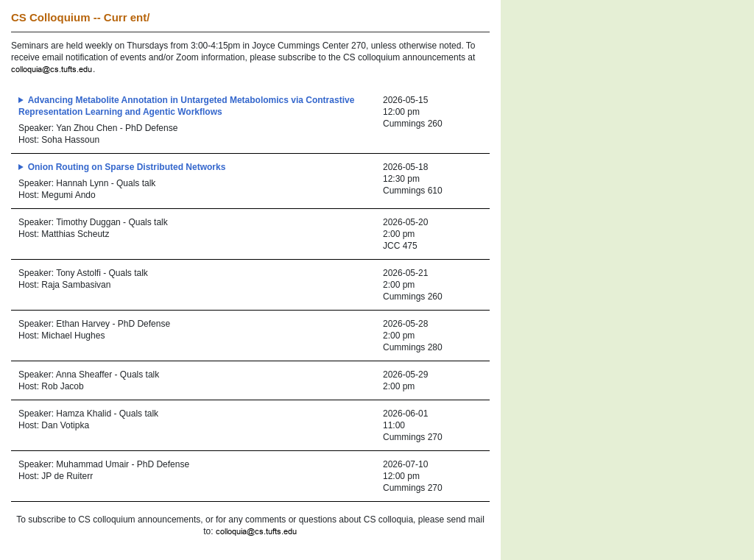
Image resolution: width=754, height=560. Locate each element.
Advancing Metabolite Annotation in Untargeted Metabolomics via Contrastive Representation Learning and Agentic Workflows (186, 106)
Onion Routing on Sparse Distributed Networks (127, 167)
